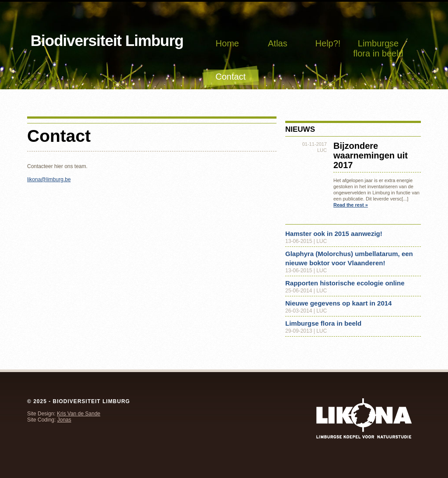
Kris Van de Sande (79, 414)
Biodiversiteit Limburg (107, 40)
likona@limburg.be (49, 179)
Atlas (277, 43)
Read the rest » (351, 205)
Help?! (328, 43)
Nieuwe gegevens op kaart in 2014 (338, 303)
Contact (231, 77)
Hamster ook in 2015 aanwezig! (334, 234)
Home (227, 43)
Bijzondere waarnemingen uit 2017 (371, 155)
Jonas (64, 420)
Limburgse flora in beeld (378, 48)
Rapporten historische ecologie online (345, 283)
